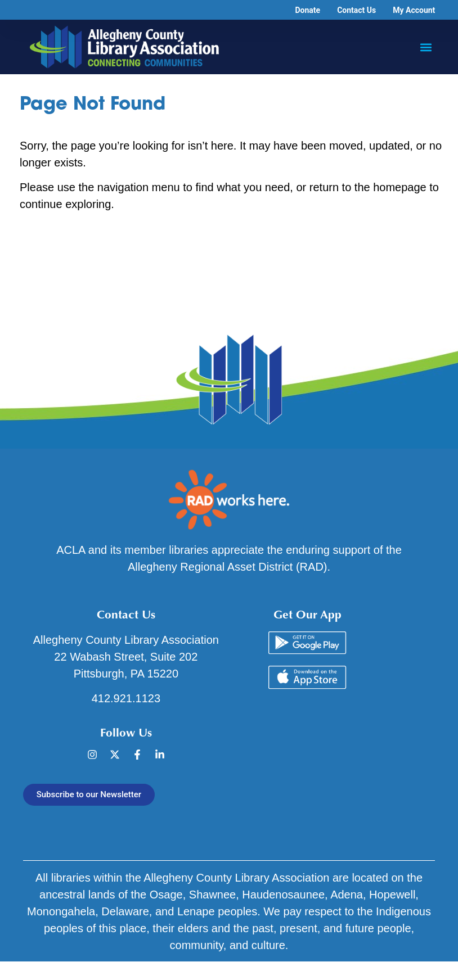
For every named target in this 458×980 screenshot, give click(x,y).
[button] (426, 47)
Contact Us (356, 10)
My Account (414, 10)
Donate (307, 10)
